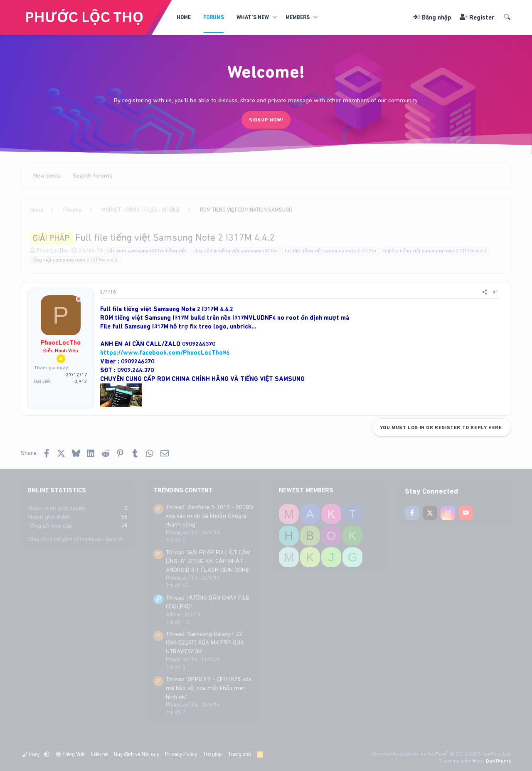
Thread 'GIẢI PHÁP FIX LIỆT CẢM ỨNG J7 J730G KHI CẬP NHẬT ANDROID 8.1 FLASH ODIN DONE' (208, 561)
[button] (275, 17)
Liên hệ (100, 754)
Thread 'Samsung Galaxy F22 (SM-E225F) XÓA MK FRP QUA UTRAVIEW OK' (205, 642)
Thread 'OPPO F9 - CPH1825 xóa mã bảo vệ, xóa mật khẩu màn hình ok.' (209, 688)
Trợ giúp (213, 754)
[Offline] (79, 300)
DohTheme (499, 761)
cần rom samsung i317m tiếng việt (147, 251)
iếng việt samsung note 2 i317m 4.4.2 (75, 260)
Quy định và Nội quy (137, 754)
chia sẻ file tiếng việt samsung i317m (235, 251)
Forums (214, 17)
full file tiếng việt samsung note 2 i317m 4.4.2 (435, 251)
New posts (47, 175)
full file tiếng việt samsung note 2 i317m (330, 251)
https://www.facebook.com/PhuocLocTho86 (165, 353)
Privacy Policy (181, 754)
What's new (253, 17)
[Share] (485, 292)
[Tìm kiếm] (507, 18)
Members (298, 17)
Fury (32, 754)
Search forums (92, 175)
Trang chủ (240, 754)
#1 (496, 292)
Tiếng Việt (70, 754)
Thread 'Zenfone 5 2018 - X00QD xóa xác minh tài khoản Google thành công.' (209, 516)
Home (184, 17)
